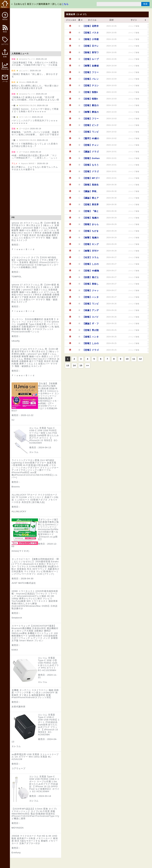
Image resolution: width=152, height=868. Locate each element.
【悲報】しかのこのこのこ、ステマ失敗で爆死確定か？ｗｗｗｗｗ (91, 265)
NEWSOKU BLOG (28, 105)
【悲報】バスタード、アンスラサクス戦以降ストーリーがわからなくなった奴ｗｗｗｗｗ (91, 34)
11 (134, 359)
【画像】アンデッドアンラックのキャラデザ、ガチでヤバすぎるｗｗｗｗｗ (91, 311)
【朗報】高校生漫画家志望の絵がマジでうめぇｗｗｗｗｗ (91, 186)
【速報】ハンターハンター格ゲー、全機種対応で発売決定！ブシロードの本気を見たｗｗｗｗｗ (91, 338)
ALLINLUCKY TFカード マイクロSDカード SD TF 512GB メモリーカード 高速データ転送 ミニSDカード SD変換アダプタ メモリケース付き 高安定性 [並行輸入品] (35, 498)
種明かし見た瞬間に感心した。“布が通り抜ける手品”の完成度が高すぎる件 (35, 87)
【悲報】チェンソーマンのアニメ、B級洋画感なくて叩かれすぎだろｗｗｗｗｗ (91, 146)
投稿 (5, 55)
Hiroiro (22, 82)
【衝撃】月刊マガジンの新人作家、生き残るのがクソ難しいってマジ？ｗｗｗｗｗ (91, 252)
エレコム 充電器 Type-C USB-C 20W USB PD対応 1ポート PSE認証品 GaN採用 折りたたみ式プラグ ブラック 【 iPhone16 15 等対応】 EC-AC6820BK (49, 725)
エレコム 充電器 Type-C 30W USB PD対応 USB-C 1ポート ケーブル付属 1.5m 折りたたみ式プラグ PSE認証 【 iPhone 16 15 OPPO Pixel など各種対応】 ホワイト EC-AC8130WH (44, 784)
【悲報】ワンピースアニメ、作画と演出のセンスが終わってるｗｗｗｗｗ (91, 305)
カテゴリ (5, 41)
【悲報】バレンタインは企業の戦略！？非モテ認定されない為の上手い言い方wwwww (91, 80)
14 (74, 365)
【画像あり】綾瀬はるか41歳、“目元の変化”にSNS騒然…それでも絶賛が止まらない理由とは (35, 100)
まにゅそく (24, 71)
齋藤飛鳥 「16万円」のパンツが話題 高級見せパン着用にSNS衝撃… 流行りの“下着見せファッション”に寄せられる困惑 (35, 135)
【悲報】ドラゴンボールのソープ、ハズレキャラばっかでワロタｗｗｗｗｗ (91, 351)
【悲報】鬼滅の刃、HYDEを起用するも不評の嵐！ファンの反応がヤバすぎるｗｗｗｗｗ (91, 219)
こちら (65, 4)
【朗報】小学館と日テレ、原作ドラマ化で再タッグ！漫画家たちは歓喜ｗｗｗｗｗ (91, 40)
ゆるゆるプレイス (27, 59)
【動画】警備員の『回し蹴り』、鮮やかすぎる (35, 75)
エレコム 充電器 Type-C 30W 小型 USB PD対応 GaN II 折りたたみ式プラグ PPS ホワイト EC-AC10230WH (48, 664)
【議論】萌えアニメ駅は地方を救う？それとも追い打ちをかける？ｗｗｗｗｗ (91, 199)
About (5, 16)
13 (68, 365)
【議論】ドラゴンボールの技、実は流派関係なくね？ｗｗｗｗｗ (91, 153)
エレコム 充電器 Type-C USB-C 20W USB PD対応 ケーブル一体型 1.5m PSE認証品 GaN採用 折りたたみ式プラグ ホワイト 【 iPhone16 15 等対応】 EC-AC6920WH (44, 435)
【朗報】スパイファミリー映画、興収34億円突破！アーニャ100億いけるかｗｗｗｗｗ (91, 318)
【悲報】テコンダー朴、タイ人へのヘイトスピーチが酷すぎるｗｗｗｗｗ (91, 87)
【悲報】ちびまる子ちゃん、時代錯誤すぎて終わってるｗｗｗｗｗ (91, 232)
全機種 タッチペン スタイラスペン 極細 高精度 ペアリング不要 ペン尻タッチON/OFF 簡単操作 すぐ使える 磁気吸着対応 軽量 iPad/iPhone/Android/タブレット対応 (35, 694)
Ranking (5, 66)
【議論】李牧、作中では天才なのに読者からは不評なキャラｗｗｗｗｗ (91, 192)
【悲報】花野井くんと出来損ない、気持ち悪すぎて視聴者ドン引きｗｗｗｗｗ (91, 27)
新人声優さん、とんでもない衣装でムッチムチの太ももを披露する (35, 168)
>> (87, 365)
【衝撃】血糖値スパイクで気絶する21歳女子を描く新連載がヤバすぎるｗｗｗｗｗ (91, 67)
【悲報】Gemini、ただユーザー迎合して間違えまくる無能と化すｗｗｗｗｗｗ (35, 110)
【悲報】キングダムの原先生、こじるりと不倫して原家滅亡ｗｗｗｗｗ (91, 245)
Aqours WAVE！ (29, 163)
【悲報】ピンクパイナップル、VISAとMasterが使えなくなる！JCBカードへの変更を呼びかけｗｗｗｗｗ (91, 126)
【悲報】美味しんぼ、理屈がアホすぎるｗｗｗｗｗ (91, 285)
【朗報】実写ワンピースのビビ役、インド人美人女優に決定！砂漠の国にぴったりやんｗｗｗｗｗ (91, 53)
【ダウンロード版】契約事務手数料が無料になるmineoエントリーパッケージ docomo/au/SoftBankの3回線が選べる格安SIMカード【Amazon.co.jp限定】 (48, 529)
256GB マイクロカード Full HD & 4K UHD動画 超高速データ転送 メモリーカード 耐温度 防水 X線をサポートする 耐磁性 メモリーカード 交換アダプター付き (35, 840)
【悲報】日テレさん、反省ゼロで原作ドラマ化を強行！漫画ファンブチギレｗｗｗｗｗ (91, 47)
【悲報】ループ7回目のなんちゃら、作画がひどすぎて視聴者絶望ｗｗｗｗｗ (91, 60)
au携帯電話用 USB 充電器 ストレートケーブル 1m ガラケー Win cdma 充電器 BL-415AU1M (35, 757)
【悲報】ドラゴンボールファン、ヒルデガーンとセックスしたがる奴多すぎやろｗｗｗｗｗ (91, 172)
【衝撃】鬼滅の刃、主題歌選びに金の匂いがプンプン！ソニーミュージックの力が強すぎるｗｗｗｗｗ (91, 239)
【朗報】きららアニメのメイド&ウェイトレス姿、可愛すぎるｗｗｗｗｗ (91, 225)
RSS (5, 30)
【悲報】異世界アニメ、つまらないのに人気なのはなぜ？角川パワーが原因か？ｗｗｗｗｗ (91, 206)
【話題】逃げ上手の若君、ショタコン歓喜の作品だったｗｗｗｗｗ (91, 278)
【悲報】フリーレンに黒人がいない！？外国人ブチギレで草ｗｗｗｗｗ (91, 120)
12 (140, 359)
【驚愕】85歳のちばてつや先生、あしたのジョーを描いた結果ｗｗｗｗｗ (91, 139)
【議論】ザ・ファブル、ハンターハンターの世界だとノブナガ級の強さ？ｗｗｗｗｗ (91, 325)
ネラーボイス (25, 117)
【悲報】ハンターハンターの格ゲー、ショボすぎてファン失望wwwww (91, 298)
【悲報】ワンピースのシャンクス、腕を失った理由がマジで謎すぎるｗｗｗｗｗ (91, 133)
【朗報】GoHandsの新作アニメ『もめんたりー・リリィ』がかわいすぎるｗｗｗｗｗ (91, 159)
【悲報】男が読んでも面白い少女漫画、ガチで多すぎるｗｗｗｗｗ (91, 331)
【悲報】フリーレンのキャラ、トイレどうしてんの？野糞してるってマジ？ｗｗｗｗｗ (91, 73)
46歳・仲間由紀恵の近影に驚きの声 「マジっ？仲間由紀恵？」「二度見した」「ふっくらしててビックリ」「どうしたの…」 (35, 158)
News (5, 4)
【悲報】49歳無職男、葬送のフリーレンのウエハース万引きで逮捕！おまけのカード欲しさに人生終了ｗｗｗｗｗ (91, 272)
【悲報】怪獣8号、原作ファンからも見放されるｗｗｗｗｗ (91, 100)
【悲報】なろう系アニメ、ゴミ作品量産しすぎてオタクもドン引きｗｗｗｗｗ (91, 166)
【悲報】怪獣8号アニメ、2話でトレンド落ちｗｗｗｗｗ (91, 93)
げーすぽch (24, 129)
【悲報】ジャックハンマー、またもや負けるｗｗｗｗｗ (91, 291)
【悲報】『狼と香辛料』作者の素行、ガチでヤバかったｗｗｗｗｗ (91, 212)
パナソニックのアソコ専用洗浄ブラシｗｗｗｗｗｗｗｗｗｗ (35, 122)
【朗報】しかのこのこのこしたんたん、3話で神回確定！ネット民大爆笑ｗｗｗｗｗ (91, 344)
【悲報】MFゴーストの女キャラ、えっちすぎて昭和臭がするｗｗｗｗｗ (91, 179)
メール (5, 79)
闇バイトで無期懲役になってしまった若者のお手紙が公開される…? (35, 145)
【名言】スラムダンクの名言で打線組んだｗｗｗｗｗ (91, 258)
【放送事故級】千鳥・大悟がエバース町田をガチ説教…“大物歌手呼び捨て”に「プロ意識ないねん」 (35, 65)
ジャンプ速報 (134, 26)
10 (127, 359)
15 (81, 365)
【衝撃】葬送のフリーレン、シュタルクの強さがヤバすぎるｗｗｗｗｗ (91, 113)
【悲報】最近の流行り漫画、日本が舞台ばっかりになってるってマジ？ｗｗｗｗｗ (91, 106)
